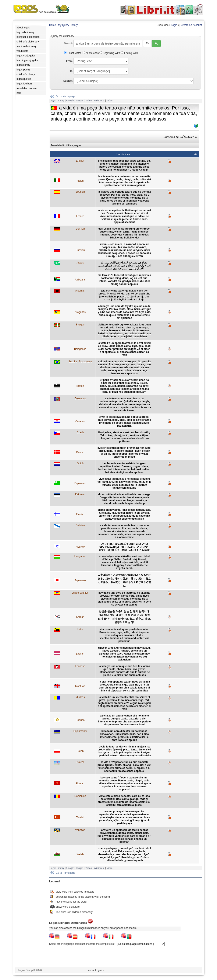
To (71, 71)
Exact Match (73, 53)
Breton (80, 386)
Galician (80, 525)
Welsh (80, 854)
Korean (80, 617)
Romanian (80, 796)
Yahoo (88, 101)
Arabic (80, 263)
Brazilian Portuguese (80, 362)
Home (53, 25)
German (80, 229)
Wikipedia (99, 101)
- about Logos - (95, 970)
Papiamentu (80, 731)
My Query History (68, 25)
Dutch (80, 463)
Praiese (80, 762)
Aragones (80, 312)
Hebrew (80, 547)
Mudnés (80, 697)
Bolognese (80, 349)
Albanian (80, 291)
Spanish (80, 192)
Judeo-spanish (80, 593)
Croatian (80, 421)
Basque (80, 325)
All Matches (91, 53)
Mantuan (80, 686)
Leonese (80, 666)
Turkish (80, 817)
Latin (80, 629)
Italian (80, 181)
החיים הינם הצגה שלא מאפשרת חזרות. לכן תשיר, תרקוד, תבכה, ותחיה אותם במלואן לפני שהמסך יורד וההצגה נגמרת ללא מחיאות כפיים (124, 547)
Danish (80, 452)
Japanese (80, 580)
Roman (80, 784)
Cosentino (80, 398)
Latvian (80, 654)
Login (174, 25)
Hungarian (80, 556)
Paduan (80, 720)
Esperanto (80, 483)
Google (70, 101)
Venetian (80, 830)
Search (68, 43)
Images (80, 101)
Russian (80, 250)
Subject (68, 81)
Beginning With (110, 53)
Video (109, 101)
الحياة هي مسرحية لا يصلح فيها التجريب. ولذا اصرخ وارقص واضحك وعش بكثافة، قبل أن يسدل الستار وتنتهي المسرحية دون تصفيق (124, 266)
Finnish (80, 514)
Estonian (80, 494)
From (69, 61)
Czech (80, 432)
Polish (80, 751)
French (80, 216)
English (80, 161)
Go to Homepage (65, 97)
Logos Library (57, 101)
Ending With (129, 53)
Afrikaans (80, 280)
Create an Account (191, 25)
